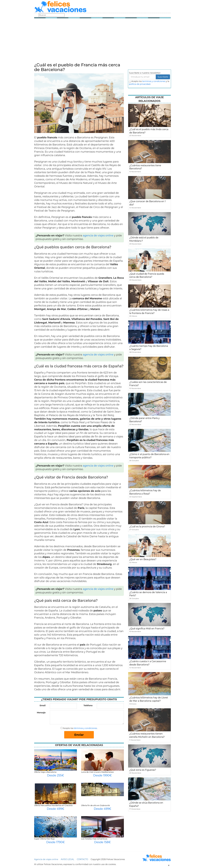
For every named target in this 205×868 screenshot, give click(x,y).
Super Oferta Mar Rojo (44, 839)
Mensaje (41, 713)
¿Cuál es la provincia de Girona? (147, 527)
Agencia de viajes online (46, 859)
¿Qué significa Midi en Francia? (147, 629)
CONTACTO (82, 859)
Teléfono (88, 705)
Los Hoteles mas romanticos (94, 839)
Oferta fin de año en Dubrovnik (95, 805)
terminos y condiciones (154, 81)
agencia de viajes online (98, 236)
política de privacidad (140, 84)
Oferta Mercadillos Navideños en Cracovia (53, 805)
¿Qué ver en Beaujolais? (143, 559)
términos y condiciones (85, 728)
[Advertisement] (102, 41)
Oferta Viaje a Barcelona (45, 772)
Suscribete (163, 77)
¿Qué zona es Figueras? (143, 770)
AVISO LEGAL (67, 859)
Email (43, 705)
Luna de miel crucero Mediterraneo (97, 772)
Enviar (79, 735)
